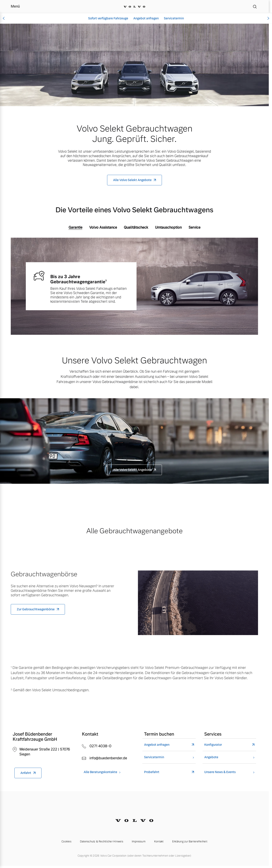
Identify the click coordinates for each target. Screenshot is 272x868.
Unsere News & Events (220, 772)
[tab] (75, 228)
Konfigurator (213, 745)
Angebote (211, 757)
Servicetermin (174, 18)
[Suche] (255, 6)
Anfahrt (26, 773)
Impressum (139, 842)
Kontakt (159, 842)
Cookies (66, 842)
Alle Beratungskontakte (100, 772)
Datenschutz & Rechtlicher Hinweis (102, 842)
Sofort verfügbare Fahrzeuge (108, 18)
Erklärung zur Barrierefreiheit (190, 842)
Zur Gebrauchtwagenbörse (36, 609)
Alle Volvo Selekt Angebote (132, 180)
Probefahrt (152, 772)
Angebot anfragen (146, 18)
